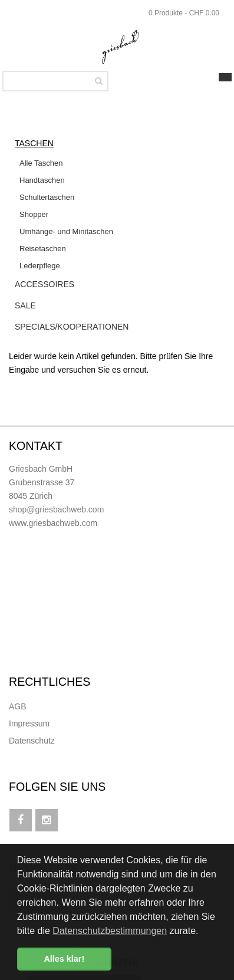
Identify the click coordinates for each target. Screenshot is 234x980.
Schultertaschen (47, 197)
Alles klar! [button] (64, 959)
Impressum (29, 724)
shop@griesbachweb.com (56, 509)
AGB (18, 706)
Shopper (34, 214)
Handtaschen (42, 180)
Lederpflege (40, 266)
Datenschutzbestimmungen (110, 931)
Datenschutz (32, 741)
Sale (25, 305)
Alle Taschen (41, 163)
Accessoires (45, 284)
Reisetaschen (43, 249)
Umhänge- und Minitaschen (66, 231)
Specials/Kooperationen (72, 327)
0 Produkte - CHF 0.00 (184, 13)
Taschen (34, 143)
